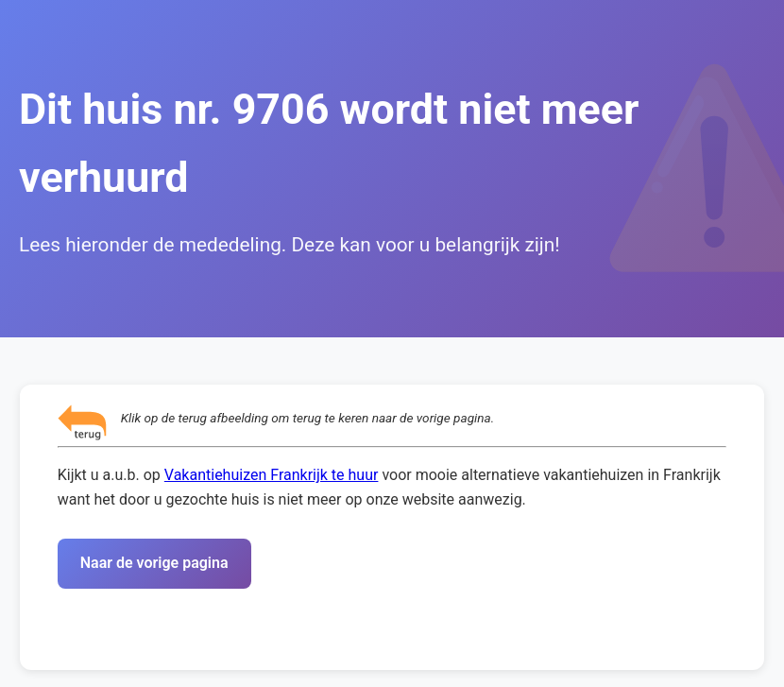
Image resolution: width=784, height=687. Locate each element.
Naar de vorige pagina (154, 563)
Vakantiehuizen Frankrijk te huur (272, 475)
